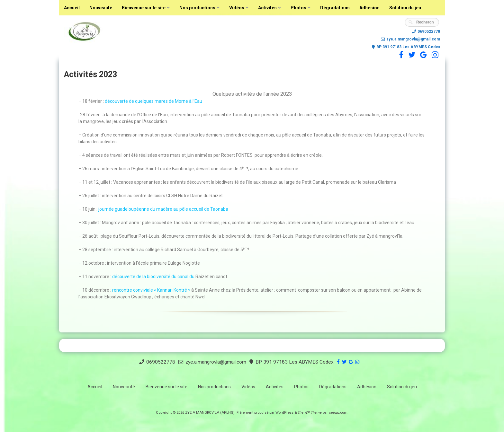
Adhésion (369, 8)
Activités (267, 8)
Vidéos (237, 8)
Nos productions (197, 8)
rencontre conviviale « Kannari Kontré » (152, 290)
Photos (298, 8)
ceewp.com (338, 413)
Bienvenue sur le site (144, 8)
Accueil (72, 8)
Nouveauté (101, 8)
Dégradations (335, 8)
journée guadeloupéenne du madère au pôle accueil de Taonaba (163, 209)
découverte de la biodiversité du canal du (153, 277)
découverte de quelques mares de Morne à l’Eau (153, 101)
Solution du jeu (405, 8)
